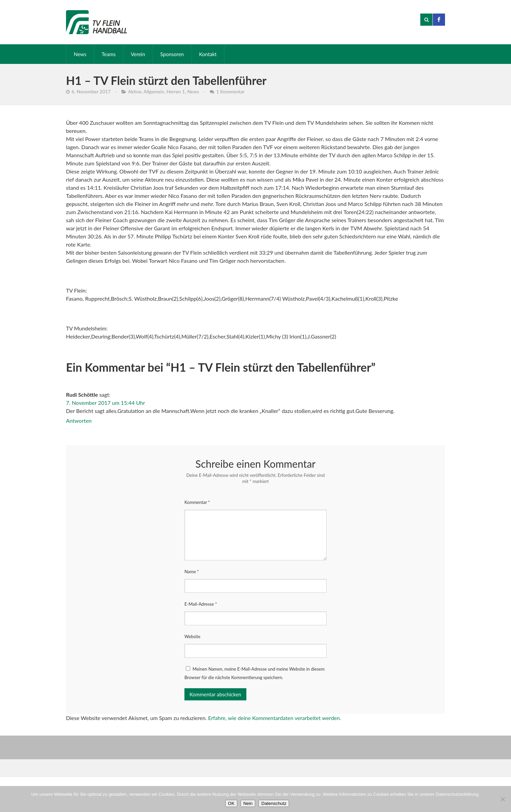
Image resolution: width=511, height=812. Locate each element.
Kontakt (208, 54)
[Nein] (503, 799)
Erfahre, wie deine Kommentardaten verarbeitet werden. (275, 718)
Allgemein (154, 91)
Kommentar (197, 502)
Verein (138, 54)
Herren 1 (176, 91)
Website (192, 636)
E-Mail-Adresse (201, 604)
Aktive (135, 91)
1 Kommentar (230, 91)
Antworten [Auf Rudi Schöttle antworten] (79, 421)
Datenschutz (274, 803)
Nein (248, 803)
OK (231, 803)
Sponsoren (172, 54)
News (80, 54)
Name (192, 572)
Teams (108, 54)
